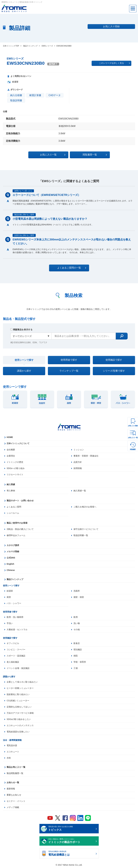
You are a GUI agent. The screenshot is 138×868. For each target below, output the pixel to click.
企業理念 (11, 456)
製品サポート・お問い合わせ (20, 501)
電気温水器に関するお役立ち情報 (72, 829)
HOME (10, 437)
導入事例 (11, 491)
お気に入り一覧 (133, 438)
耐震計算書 (35, 95)
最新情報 (11, 789)
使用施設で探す (114, 360)
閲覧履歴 (133, 449)
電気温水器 (12, 745)
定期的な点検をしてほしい (19, 707)
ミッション (79, 450)
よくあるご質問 (14, 507)
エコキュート (13, 752)
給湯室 (10, 591)
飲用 (76, 617)
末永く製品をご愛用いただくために (72, 841)
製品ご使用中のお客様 (17, 523)
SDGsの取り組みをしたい (19, 719)
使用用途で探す (69, 360)
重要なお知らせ (14, 795)
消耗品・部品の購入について (20, 529)
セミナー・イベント (16, 801)
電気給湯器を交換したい (18, 732)
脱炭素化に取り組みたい (18, 694)
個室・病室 (79, 597)
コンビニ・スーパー (16, 649)
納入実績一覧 (80, 491)
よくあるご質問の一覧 (72, 268)
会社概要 (11, 450)
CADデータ (55, 95)
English (10, 564)
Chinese (11, 570)
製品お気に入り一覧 (16, 767)
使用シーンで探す (24, 360)
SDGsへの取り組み (16, 468)
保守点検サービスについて (86, 529)
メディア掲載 (13, 807)
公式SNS (11, 558)
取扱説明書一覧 (81, 535)
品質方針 (78, 462)
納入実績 (11, 484)
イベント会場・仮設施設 (18, 668)
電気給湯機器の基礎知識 (72, 854)
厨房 (9, 597)
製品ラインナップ (15, 579)
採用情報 (78, 468)
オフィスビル (13, 643)
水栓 (9, 758)
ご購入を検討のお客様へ (85, 507)
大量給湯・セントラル (17, 629)
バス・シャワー (14, 603)
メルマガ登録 (13, 551)
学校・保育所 (80, 662)
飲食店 (77, 643)
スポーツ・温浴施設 (16, 656)
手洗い (10, 623)
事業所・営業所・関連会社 (86, 456)
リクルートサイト (15, 474)
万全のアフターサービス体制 (20, 713)
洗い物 (77, 623)
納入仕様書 (16, 95)
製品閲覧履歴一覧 (15, 773)
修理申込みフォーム (16, 535)
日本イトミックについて (18, 443)
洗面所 (77, 591)
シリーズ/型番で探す (114, 371)
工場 (76, 668)
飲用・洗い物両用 (15, 617)
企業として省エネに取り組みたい (22, 682)
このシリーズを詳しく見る (114, 63)
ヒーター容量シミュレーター (20, 688)
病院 (76, 656)
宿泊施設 (78, 649)
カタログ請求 (13, 545)
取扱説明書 (16, 100)
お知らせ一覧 (13, 782)
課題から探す (24, 371)
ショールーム (13, 513)
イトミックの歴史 (15, 462)
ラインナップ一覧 (69, 371)
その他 (77, 629)
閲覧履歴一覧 (95, 155)
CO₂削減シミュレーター (18, 701)
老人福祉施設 (13, 662)
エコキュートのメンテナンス (20, 725)
